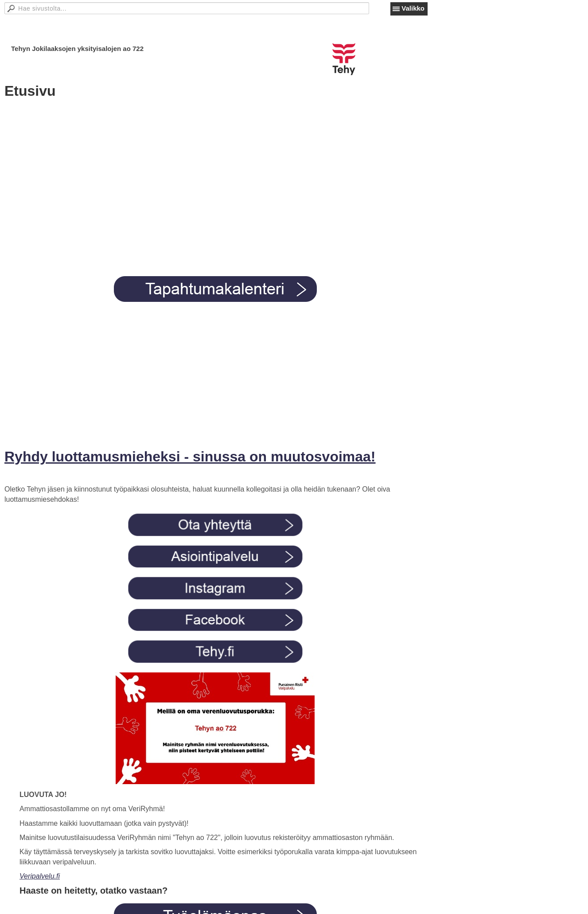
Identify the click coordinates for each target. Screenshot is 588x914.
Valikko (413, 8)
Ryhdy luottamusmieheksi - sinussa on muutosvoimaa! (190, 457)
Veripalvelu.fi (40, 876)
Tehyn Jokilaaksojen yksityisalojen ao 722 (77, 49)
